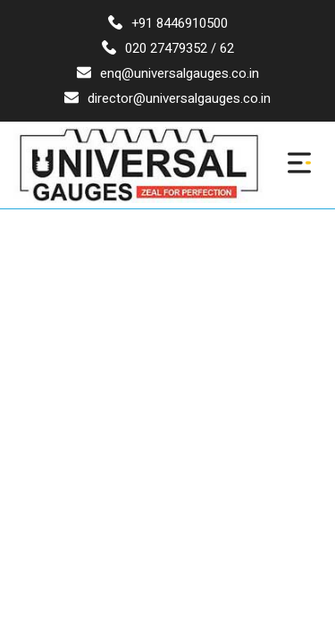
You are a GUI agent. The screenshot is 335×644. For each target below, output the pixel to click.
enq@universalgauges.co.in (168, 73)
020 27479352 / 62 (168, 48)
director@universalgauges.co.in (167, 98)
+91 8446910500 (168, 23)
